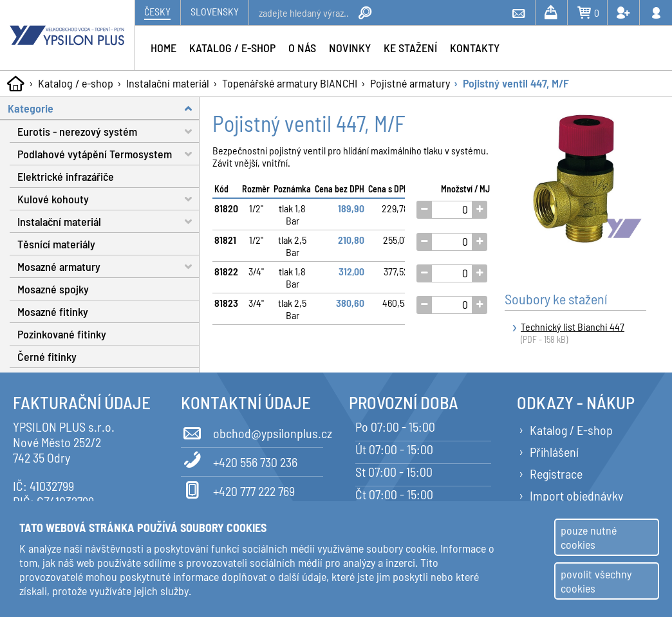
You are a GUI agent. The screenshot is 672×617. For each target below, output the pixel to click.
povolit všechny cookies (596, 581)
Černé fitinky (47, 356)
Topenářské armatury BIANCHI (290, 83)
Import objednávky (576, 495)
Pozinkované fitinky (62, 334)
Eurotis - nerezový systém (108, 132)
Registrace (556, 474)
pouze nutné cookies (589, 537)
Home (163, 48)
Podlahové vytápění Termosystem (108, 154)
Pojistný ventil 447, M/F (516, 83)
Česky (157, 11)
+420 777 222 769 (238, 489)
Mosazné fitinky (53, 311)
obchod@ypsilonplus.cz (252, 431)
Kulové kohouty (108, 199)
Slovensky (215, 11)
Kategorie (104, 108)
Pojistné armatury (410, 83)
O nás (302, 48)
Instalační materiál (168, 83)
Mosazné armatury (108, 267)
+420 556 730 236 (239, 460)
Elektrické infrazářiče (66, 176)
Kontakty (475, 48)
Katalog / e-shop (76, 83)
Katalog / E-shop (571, 430)
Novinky (350, 48)
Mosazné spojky (53, 289)
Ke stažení (410, 48)
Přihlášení (554, 452)
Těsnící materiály (56, 244)
